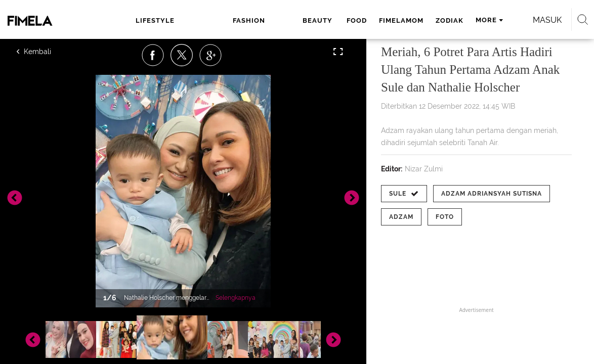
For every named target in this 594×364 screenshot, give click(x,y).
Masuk (529, 20)
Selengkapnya (236, 298)
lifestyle (145, 20)
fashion (202, 20)
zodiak (380, 20)
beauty (250, 20)
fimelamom (331, 20)
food (287, 20)
